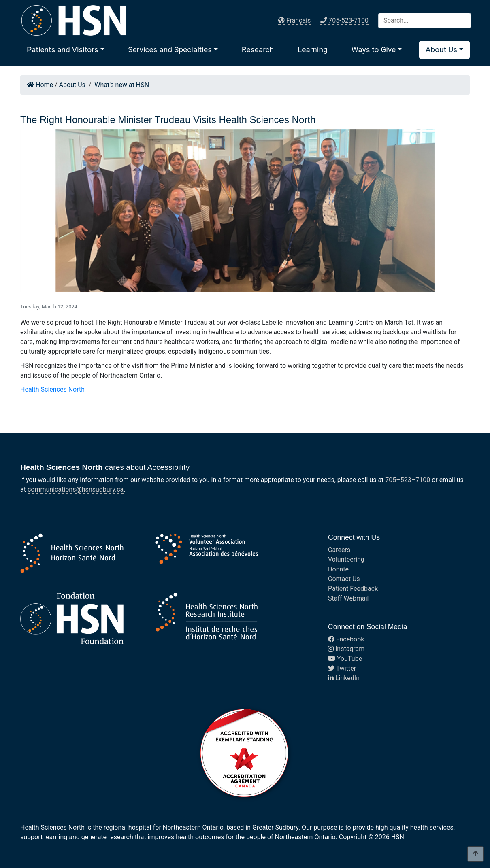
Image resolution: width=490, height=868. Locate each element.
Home (40, 85)
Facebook (346, 639)
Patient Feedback (353, 589)
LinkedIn (344, 678)
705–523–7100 (408, 480)
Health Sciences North (52, 389)
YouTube (345, 659)
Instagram (346, 649)
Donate (338, 569)
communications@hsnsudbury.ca (76, 489)
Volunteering (346, 559)
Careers (339, 550)
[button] (66, 50)
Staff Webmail (348, 598)
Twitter (342, 668)
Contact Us (344, 579)
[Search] (425, 21)
